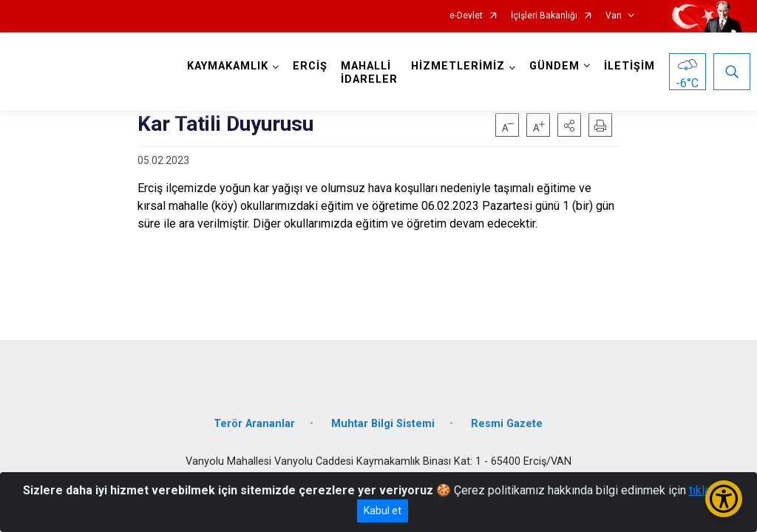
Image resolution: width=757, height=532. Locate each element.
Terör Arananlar (254, 423)
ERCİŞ (310, 66)
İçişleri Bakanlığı (544, 16)
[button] (569, 125)
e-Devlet (466, 16)
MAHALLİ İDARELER (369, 73)
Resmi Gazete (507, 423)
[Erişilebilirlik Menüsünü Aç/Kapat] (724, 499)
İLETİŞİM (629, 66)
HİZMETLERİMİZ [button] (458, 66)
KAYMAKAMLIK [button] (228, 66)
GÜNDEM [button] (554, 66)
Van (614, 16)
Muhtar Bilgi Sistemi (383, 423)
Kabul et (383, 511)
